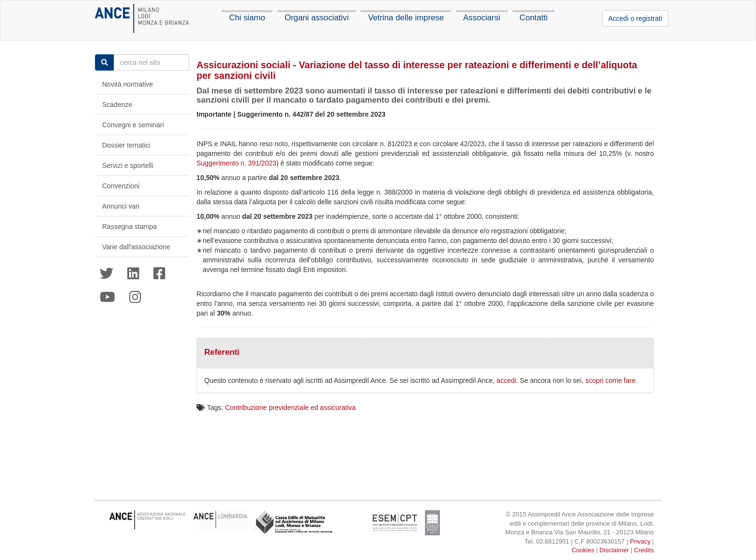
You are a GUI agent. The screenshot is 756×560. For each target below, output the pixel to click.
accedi (506, 380)
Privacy (640, 541)
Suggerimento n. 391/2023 (236, 163)
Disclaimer (614, 550)
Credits (644, 550)
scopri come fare (611, 380)
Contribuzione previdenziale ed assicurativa (290, 408)
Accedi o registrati (635, 18)
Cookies (583, 550)
